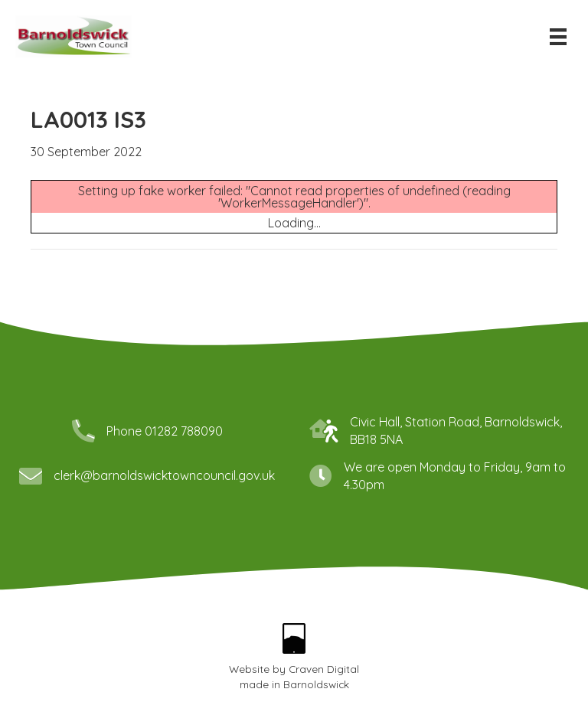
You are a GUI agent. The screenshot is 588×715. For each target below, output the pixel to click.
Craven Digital (324, 669)
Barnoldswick (316, 684)
